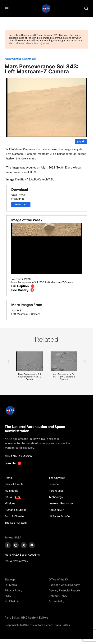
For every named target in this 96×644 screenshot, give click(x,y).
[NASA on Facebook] (8, 545)
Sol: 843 (16, 311)
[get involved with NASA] (13, 463)
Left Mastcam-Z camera (21, 154)
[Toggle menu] (6, 9)
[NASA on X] (24, 545)
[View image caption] (23, 286)
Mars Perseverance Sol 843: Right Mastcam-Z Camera (30, 377)
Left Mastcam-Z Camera (26, 314)
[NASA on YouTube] (32, 545)
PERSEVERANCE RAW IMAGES (20, 59)
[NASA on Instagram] (16, 545)
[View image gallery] (23, 290)
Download (21, 205)
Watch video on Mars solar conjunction (29, 43)
